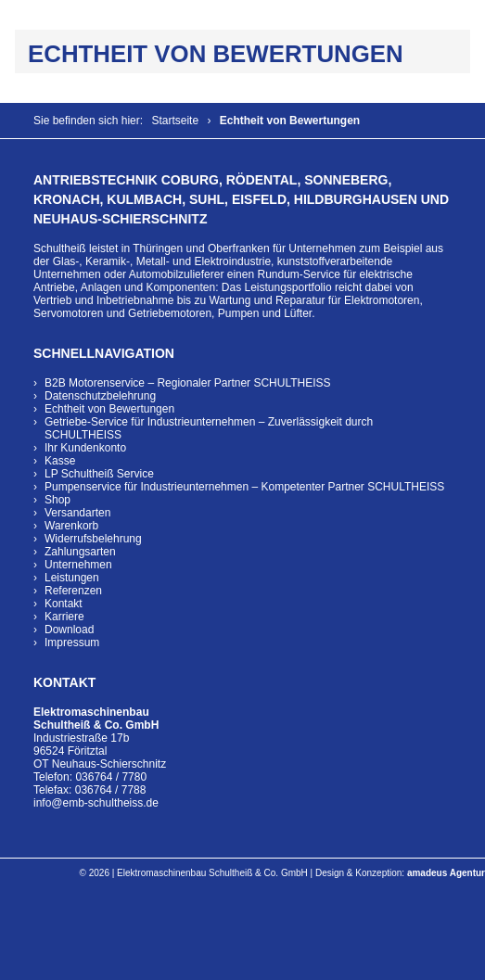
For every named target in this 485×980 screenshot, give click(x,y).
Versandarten (77, 513)
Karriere (64, 617)
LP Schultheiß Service (99, 474)
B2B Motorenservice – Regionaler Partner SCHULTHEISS (188, 383)
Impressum (72, 643)
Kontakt (64, 604)
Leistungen (72, 578)
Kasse (60, 461)
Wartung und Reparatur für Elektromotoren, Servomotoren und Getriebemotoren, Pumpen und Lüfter (228, 307)
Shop (57, 500)
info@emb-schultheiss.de (96, 803)
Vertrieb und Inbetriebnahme (103, 300)
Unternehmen (78, 565)
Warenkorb (71, 526)
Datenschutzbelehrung (100, 396)
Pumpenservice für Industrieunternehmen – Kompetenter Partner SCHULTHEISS (244, 487)
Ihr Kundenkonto (85, 448)
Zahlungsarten (80, 552)
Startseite (175, 121)
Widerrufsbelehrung (93, 539)
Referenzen (73, 591)
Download (69, 630)
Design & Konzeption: (400, 873)
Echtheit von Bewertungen (109, 409)
